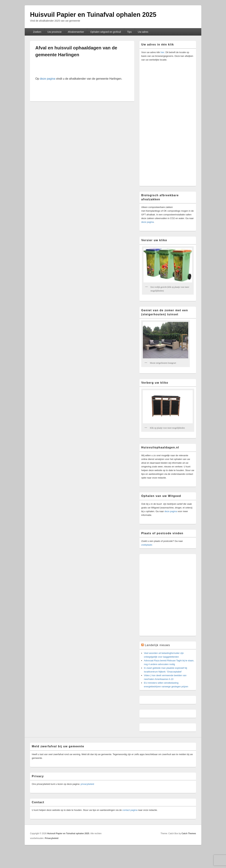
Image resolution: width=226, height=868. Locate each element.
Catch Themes (189, 833)
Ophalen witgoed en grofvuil (106, 32)
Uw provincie (55, 32)
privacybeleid (87, 784)
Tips (129, 32)
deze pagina (48, 79)
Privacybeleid (51, 838)
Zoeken (37, 32)
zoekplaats (147, 545)
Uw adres (143, 32)
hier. (162, 52)
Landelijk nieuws (157, 645)
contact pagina (130, 810)
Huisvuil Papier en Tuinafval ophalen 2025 (93, 15)
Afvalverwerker (76, 32)
